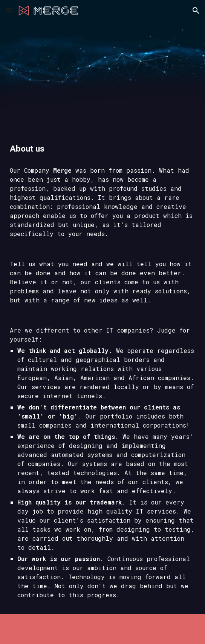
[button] (9, 10)
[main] (102, 149)
